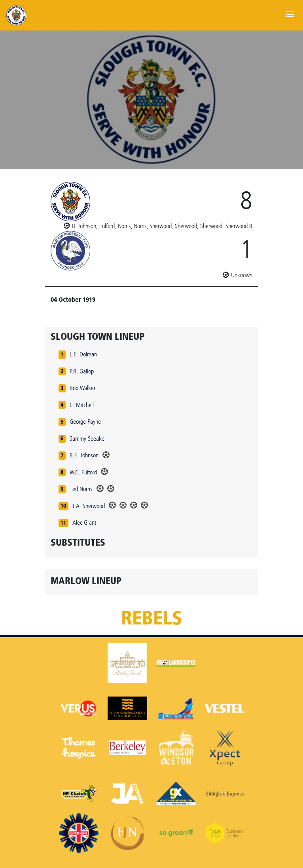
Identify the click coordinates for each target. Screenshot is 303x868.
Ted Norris (81, 489)
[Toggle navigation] (290, 13)
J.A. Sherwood (89, 506)
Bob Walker (82, 388)
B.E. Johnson (84, 455)
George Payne (85, 422)
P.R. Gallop (82, 371)
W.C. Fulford (83, 472)
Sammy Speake (87, 439)
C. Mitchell (82, 405)
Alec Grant (84, 523)
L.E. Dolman (83, 354)
